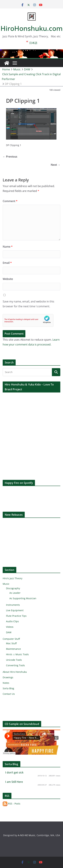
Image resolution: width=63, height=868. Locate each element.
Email (7, 263)
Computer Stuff (11, 639)
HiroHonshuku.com (32, 28)
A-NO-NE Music (27, 835)
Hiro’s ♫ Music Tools (17, 654)
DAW (9, 632)
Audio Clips (12, 621)
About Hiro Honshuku (15, 672)
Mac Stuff (11, 643)
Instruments (13, 605)
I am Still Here (14, 782)
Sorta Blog (8, 688)
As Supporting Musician (23, 598)
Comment (10, 201)
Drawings (8, 677)
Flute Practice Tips (16, 616)
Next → (56, 165)
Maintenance (13, 649)
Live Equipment (15, 610)
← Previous (10, 157)
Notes (6, 683)
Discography (13, 588)
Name (8, 247)
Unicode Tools (14, 660)
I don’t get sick (14, 772)
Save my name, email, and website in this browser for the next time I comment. (28, 304)
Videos (10, 627)
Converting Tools (15, 665)
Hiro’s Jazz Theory (13, 578)
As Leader (15, 593)
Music (6, 584)
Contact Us (9, 694)
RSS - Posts (12, 804)
